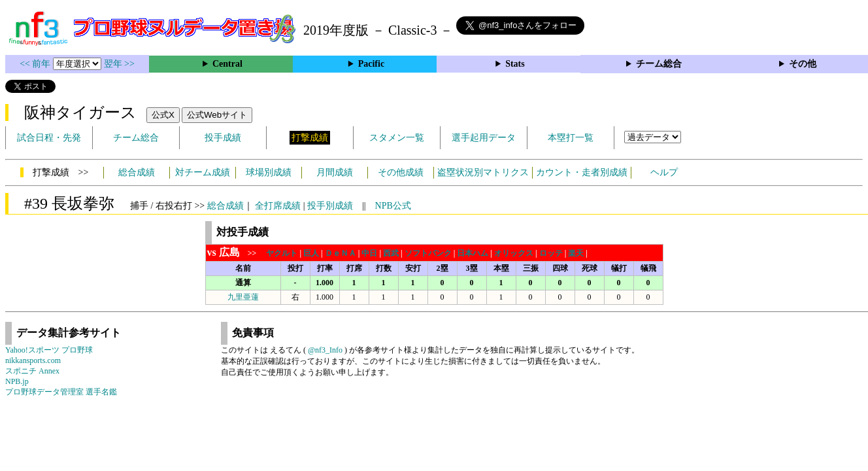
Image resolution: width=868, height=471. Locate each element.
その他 (803, 64)
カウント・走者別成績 (582, 172)
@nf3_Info (325, 350)
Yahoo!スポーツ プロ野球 (49, 350)
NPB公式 (393, 206)
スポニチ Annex (32, 371)
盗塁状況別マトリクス (483, 172)
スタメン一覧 (397, 138)
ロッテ (551, 253)
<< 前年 (36, 64)
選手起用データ (484, 138)
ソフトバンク (428, 253)
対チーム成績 (203, 172)
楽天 (576, 253)
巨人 (311, 253)
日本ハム (473, 253)
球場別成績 (269, 172)
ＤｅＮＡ (341, 253)
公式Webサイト (217, 115)
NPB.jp (17, 381)
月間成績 (335, 172)
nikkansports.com (33, 360)
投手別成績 (330, 206)
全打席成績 (278, 206)
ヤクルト (282, 253)
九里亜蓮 (243, 297)
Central (227, 64)
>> (236, 253)
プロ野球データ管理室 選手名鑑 (61, 392)
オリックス (514, 253)
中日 (369, 253)
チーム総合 (659, 64)
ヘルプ (664, 172)
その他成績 (401, 172)
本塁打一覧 (571, 138)
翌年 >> (119, 64)
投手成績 (223, 138)
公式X (163, 115)
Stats (515, 64)
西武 (391, 253)
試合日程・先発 (49, 138)
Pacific (371, 64)
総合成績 (137, 172)
